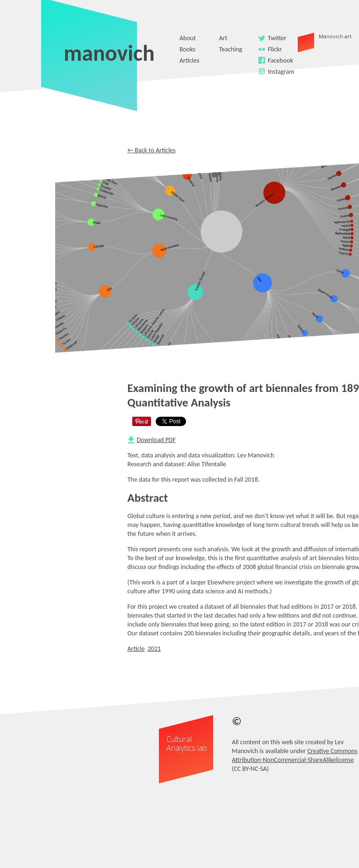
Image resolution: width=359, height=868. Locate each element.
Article (136, 649)
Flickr (275, 49)
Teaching (230, 49)
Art (223, 38)
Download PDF (156, 440)
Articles (189, 60)
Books (187, 49)
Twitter (277, 38)
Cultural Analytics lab (187, 743)
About (188, 38)
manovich (109, 53)
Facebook (280, 60)
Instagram (281, 72)
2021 (154, 649)
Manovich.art (320, 36)
